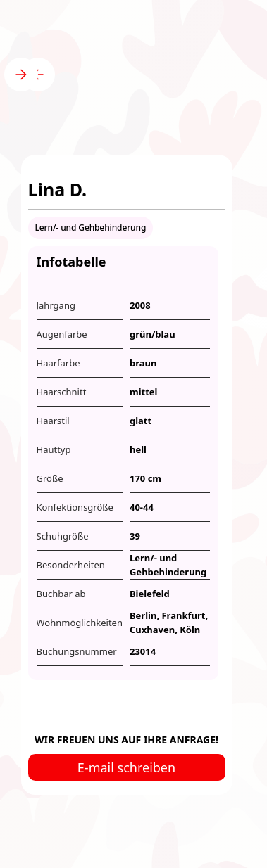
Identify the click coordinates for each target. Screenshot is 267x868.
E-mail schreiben (126, 767)
